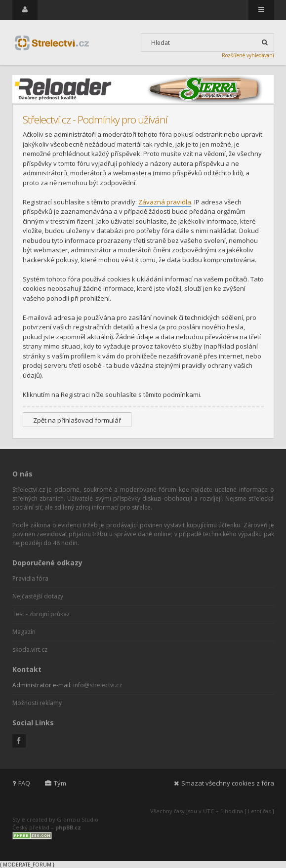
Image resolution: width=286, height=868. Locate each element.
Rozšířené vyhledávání (248, 55)
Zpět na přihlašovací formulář (77, 420)
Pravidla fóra (30, 578)
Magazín (24, 632)
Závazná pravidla (165, 202)
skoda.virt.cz (30, 650)
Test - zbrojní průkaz (41, 614)
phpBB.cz (68, 827)
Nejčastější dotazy (38, 596)
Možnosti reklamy (37, 703)
